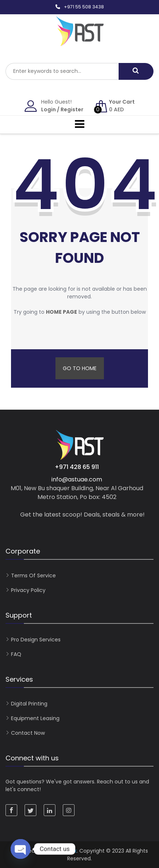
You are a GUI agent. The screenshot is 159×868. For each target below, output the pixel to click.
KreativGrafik (60, 851)
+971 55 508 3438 (84, 7)
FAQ (16, 654)
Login (48, 109)
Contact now (28, 733)
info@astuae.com (77, 479)
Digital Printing (29, 704)
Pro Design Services (36, 640)
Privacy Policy (28, 590)
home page (62, 312)
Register (72, 109)
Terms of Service (33, 575)
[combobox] (62, 71)
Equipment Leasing (35, 718)
